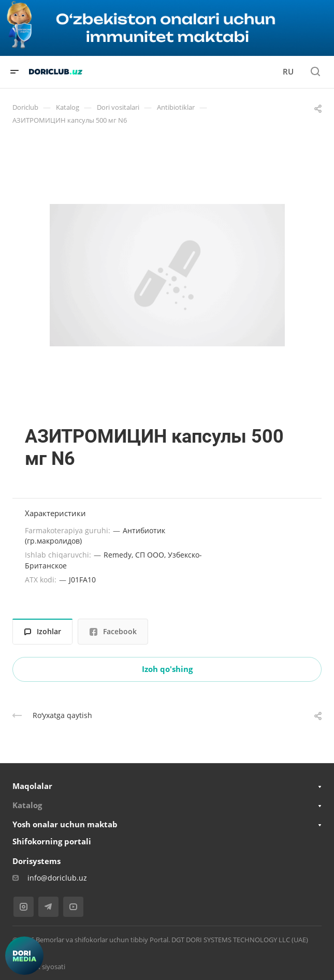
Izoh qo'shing (167, 669)
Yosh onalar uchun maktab (65, 824)
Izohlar (43, 631)
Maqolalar (32, 786)
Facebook (113, 631)
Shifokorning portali (52, 841)
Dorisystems (37, 861)
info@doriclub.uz (57, 878)
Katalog (27, 805)
